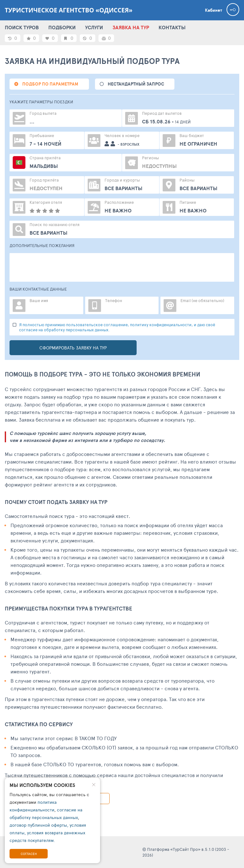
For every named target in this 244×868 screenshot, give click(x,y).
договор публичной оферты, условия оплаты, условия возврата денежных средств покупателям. (48, 833)
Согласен (29, 854)
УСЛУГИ (94, 27)
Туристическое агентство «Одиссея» (69, 10)
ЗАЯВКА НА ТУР (131, 27)
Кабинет (213, 10)
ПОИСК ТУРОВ (22, 27)
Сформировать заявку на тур (73, 348)
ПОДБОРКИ (62, 27)
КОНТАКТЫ (172, 27)
